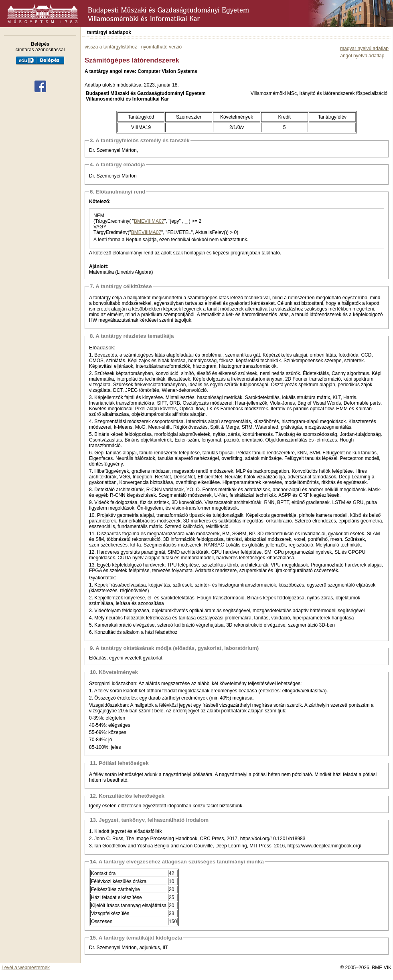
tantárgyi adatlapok (109, 32)
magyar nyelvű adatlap (364, 48)
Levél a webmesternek (26, 968)
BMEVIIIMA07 (149, 221)
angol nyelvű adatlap (362, 56)
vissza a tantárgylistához (111, 47)
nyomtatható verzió (161, 47)
